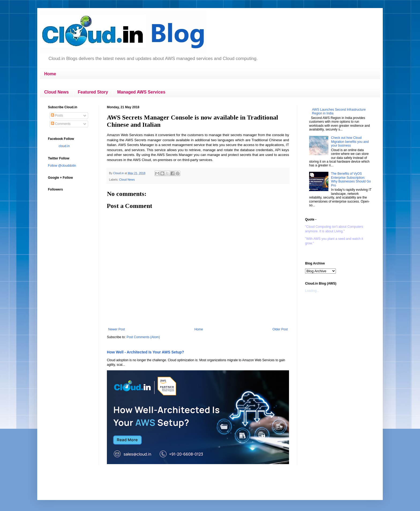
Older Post (280, 329)
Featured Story (93, 92)
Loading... (312, 291)
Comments (61, 124)
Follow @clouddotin (62, 166)
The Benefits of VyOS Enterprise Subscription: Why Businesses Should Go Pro (351, 179)
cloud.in (64, 146)
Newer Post (117, 329)
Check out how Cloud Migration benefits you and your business (350, 142)
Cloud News (57, 92)
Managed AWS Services (141, 92)
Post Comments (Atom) (143, 337)
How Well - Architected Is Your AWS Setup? (145, 352)
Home (50, 74)
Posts (57, 115)
